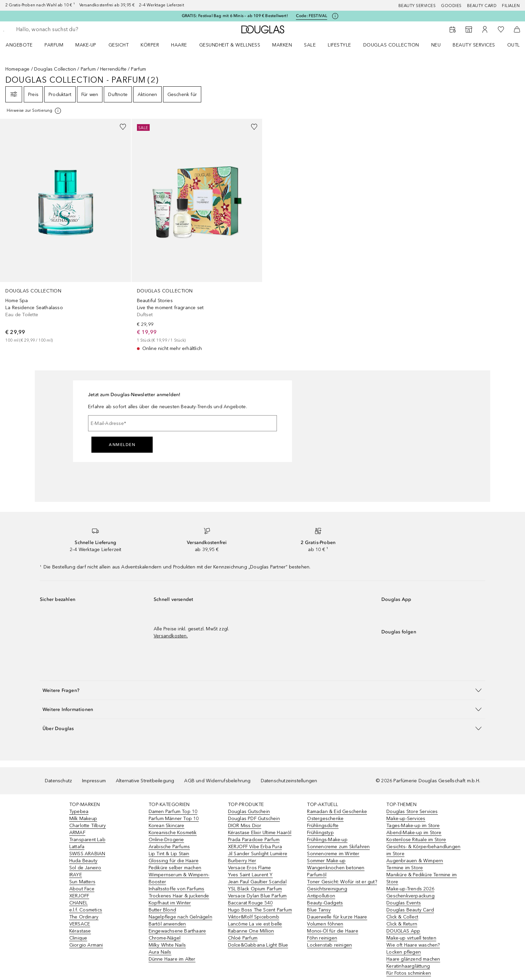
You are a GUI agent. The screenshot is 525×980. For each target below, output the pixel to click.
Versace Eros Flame (250, 868)
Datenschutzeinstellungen (289, 781)
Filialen (511, 6)
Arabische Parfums (169, 847)
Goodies (451, 6)
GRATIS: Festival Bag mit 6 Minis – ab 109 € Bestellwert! (235, 16)
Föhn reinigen (322, 938)
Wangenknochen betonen (336, 868)
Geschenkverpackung (410, 896)
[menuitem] (23, 45)
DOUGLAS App (403, 931)
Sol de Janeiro (85, 868)
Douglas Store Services (412, 812)
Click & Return (402, 924)
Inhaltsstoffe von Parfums (177, 889)
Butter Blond (162, 910)
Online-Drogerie (166, 840)
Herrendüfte (113, 69)
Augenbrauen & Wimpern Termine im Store (415, 864)
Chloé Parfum (243, 938)
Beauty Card (482, 6)
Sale (310, 45)
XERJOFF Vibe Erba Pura (255, 847)
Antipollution (321, 896)
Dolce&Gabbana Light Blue (258, 945)
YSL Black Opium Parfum (255, 889)
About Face (82, 889)
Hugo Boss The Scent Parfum (260, 910)
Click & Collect (402, 917)
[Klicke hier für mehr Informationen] (335, 16)
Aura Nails (160, 952)
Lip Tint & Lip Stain (169, 854)
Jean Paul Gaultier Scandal (257, 882)
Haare (179, 45)
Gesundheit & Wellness (230, 45)
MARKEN (282, 45)
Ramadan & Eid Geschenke (337, 812)
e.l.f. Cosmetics (86, 910)
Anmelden (122, 445)
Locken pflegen (404, 952)
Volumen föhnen (325, 924)
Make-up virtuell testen (411, 938)
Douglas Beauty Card (410, 910)
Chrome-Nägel (165, 938)
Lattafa (77, 847)
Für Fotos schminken (409, 973)
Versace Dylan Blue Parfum (257, 896)
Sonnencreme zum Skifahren (338, 847)
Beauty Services (417, 6)
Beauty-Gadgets (325, 903)
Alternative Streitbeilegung (145, 781)
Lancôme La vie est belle (255, 924)
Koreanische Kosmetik (173, 833)
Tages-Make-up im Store (413, 826)
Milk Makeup (83, 819)
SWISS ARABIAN (87, 854)
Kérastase (80, 931)
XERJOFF (79, 896)
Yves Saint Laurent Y (250, 875)
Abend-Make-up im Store (414, 833)
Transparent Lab (87, 840)
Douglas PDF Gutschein (254, 819)
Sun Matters (82, 882)
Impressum (94, 781)
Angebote (19, 45)
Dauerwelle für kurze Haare (337, 917)
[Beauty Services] (453, 29)
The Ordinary (84, 917)
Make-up (86, 45)
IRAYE (76, 875)
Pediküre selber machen (175, 868)
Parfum (54, 45)
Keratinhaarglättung (408, 966)
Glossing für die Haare (174, 861)
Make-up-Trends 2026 (410, 889)
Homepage (18, 69)
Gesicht (119, 45)
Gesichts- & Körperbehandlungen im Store (423, 850)
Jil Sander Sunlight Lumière (258, 854)
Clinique (78, 938)
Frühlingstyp (320, 833)
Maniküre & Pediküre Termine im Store (422, 878)
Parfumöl (317, 875)
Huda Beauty (83, 861)
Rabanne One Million (251, 931)
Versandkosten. (171, 636)
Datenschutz (58, 781)
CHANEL (79, 903)
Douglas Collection (391, 45)
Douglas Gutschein (249, 812)
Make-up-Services (406, 819)
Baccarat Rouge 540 (250, 903)
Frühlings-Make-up (327, 840)
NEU (436, 45)
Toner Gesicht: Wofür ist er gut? (342, 882)
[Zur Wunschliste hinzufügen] (123, 127)
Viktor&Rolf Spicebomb (254, 917)
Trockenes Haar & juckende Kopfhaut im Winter (179, 899)
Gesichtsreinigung (327, 889)
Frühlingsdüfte (323, 826)
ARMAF (77, 833)
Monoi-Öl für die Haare (332, 931)
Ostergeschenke (325, 819)
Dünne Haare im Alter (172, 959)
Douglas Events (404, 903)
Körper (150, 45)
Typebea (79, 812)
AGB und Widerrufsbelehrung (217, 781)
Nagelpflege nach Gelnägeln (180, 917)
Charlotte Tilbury (88, 826)
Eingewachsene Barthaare (177, 931)
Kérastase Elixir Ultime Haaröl (260, 833)
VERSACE (80, 924)
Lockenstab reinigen (329, 945)
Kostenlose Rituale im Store (416, 840)
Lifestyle (340, 45)
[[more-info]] (34, 111)
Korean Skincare (167, 826)
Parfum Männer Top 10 (174, 819)
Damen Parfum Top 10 (173, 812)
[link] (65, 231)
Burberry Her (242, 861)
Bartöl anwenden (167, 924)
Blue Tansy (319, 910)
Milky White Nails (167, 945)
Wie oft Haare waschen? (413, 945)
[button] (262, 690)
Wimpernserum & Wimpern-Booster (179, 878)
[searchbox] (65, 29)
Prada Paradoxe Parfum (254, 840)
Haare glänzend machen (413, 959)
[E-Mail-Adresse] (182, 423)
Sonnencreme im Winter (333, 854)
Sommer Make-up (326, 861)
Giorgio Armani (86, 945)
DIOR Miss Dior (245, 826)
